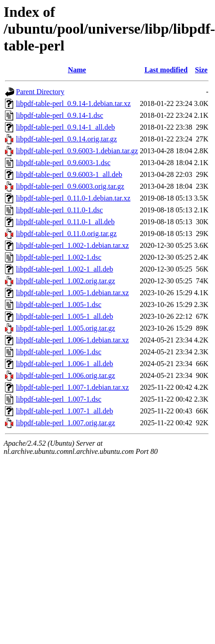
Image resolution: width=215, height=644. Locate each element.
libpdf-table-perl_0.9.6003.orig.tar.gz (70, 186)
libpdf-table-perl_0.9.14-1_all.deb (65, 127)
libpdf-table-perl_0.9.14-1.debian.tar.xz (73, 103)
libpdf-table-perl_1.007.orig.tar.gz (66, 423)
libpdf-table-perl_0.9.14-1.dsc (60, 115)
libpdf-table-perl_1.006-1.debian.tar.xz (72, 340)
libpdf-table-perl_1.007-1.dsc (59, 399)
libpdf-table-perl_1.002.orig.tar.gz (66, 281)
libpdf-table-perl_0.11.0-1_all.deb (65, 222)
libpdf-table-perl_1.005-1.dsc (59, 304)
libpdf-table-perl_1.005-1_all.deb (64, 316)
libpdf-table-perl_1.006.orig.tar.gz (66, 375)
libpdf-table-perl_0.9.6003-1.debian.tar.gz (77, 151)
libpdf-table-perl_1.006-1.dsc (59, 352)
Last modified (166, 70)
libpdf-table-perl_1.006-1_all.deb (64, 364)
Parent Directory (40, 92)
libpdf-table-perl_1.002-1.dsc (59, 257)
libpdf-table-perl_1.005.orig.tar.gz (66, 328)
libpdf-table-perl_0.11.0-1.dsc (59, 210)
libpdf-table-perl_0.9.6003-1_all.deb (69, 174)
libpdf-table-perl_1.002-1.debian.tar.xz (72, 245)
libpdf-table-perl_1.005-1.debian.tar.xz (72, 293)
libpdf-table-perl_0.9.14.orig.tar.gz (67, 139)
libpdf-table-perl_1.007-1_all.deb (64, 411)
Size (201, 70)
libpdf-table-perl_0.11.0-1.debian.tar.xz (73, 198)
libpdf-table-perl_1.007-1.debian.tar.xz (72, 387)
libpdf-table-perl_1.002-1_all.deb (64, 269)
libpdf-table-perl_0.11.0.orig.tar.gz (66, 234)
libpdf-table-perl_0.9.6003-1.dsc (63, 163)
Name (77, 70)
